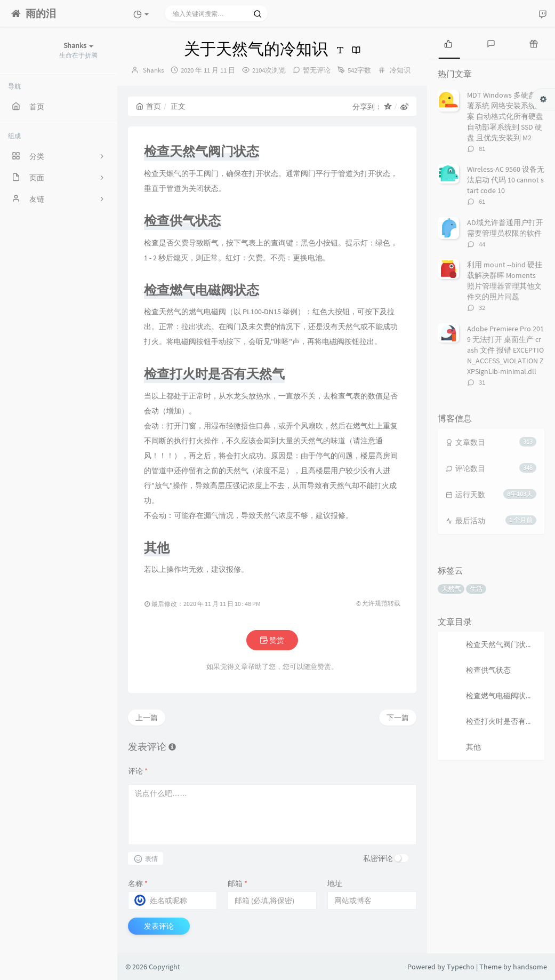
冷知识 (400, 70)
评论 (138, 771)
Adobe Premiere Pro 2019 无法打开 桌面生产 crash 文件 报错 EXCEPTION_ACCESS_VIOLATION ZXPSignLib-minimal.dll (505, 350)
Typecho (461, 967)
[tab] (448, 43)
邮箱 (238, 883)
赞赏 (272, 640)
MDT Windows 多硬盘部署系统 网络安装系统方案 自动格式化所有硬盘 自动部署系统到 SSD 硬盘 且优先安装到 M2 (505, 116)
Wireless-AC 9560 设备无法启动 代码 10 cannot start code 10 (506, 180)
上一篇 (147, 718)
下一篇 (398, 718)
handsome (530, 967)
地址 (335, 883)
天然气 (451, 589)
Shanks (153, 70)
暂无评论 (317, 70)
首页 (148, 106)
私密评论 (378, 858)
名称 (138, 883)
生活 (476, 589)
